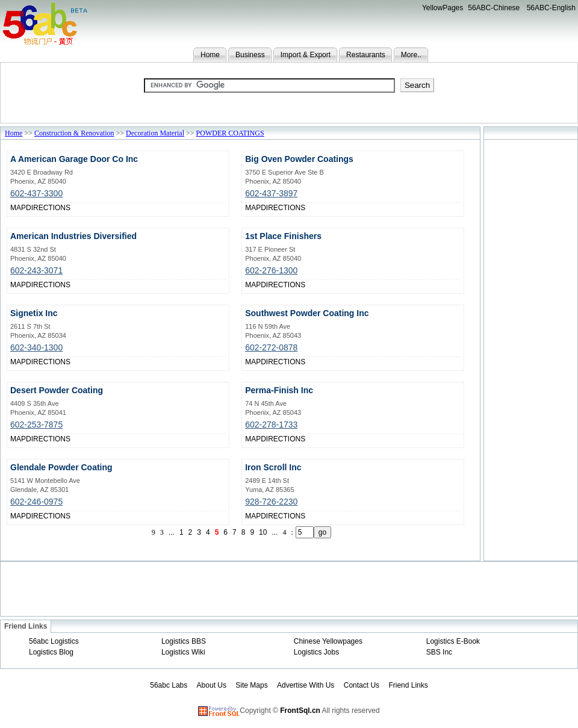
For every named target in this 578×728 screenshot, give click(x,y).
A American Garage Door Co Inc (74, 159)
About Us (212, 685)
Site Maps (251, 685)
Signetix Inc (34, 313)
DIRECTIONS (48, 208)
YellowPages (443, 8)
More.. (411, 55)
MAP (18, 208)
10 (263, 532)
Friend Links (408, 685)
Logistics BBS (184, 641)
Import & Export (306, 55)
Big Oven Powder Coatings (299, 159)
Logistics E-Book (453, 641)
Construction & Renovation (74, 133)
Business (250, 55)
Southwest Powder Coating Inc (307, 313)
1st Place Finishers (283, 236)
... (172, 532)
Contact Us (362, 685)
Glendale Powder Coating (61, 467)
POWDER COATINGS (230, 133)
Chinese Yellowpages (328, 641)
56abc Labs (169, 685)
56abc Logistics (54, 641)
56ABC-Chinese (494, 8)
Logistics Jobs (316, 652)
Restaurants (366, 55)
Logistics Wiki (183, 652)
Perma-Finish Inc (279, 390)
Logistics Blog (51, 652)
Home (210, 55)
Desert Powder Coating (57, 390)
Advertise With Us (306, 685)
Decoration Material (155, 133)
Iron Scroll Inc (273, 467)
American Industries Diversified (73, 236)
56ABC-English (551, 8)
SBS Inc (439, 652)
